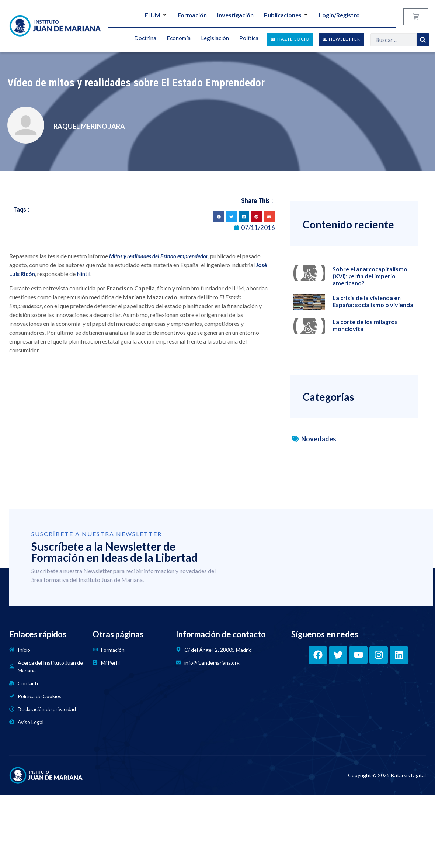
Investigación (235, 15)
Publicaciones (286, 15)
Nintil (83, 274)
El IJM (156, 15)
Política (249, 38)
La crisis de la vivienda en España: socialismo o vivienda (373, 301)
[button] (219, 217)
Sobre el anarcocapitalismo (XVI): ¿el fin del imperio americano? (370, 276)
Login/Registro (339, 15)
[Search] (423, 40)
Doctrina (145, 38)
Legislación (215, 38)
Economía (179, 38)
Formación (192, 15)
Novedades (319, 439)
